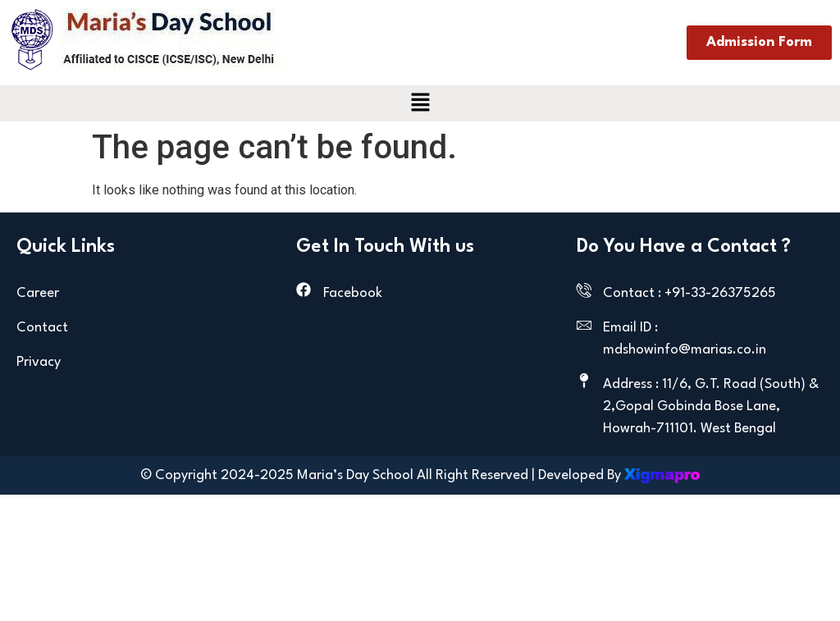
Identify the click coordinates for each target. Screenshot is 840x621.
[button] (420, 103)
